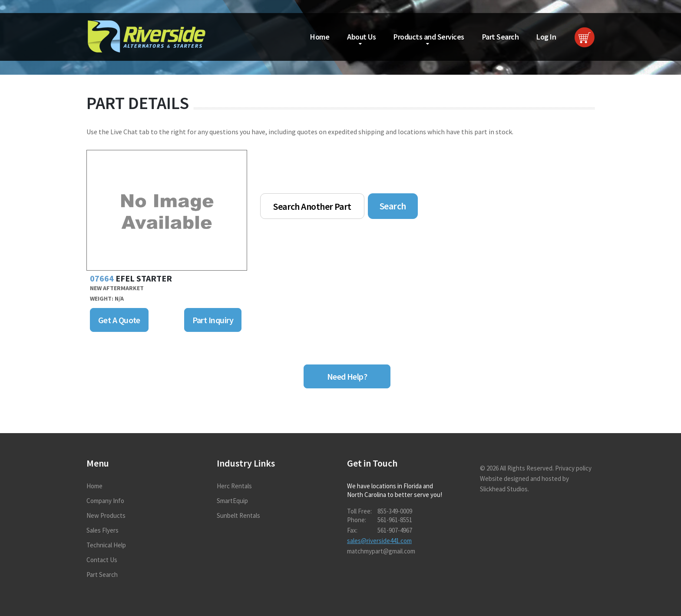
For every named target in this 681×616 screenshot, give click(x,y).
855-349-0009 (395, 511)
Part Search (501, 37)
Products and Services (429, 37)
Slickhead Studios (504, 489)
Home (320, 37)
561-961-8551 (395, 520)
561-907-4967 (395, 530)
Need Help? (347, 376)
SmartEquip (232, 501)
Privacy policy (573, 468)
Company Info (105, 501)
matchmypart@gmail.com (381, 551)
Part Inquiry (213, 320)
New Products (106, 515)
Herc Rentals (234, 486)
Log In (546, 37)
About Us (361, 37)
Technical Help (106, 545)
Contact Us (102, 560)
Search (393, 206)
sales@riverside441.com (379, 541)
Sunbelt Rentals (238, 515)
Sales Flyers (102, 530)
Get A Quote (119, 320)
